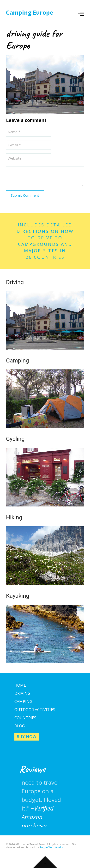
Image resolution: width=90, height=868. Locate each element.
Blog (20, 726)
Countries (25, 718)
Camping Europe (30, 12)
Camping (23, 701)
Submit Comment (25, 195)
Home (20, 685)
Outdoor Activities (35, 710)
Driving (22, 693)
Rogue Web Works (51, 847)
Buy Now (27, 737)
